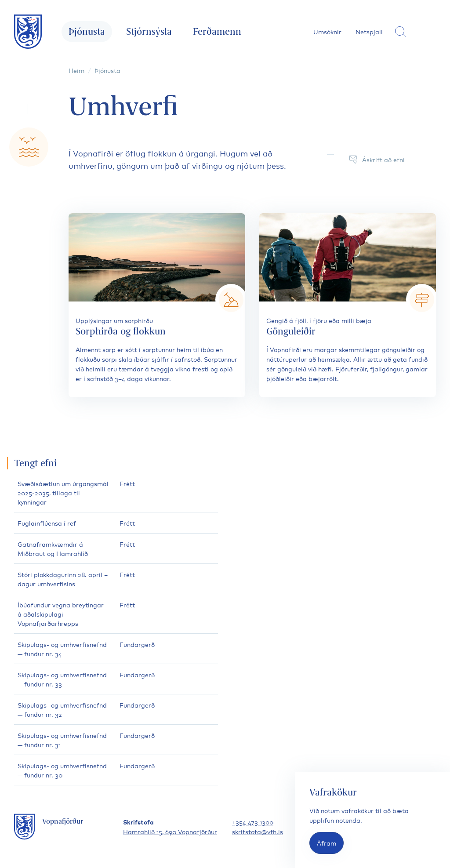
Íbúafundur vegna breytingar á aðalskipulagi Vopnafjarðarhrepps (61, 614)
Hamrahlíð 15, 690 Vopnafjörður (170, 831)
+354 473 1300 (253, 822)
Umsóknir (327, 31)
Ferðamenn (217, 31)
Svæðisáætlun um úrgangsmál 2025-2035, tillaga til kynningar (63, 492)
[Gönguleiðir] (348, 305)
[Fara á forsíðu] (28, 32)
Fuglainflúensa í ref (47, 523)
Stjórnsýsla (149, 31)
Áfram (327, 843)
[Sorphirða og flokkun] (157, 305)
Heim (76, 70)
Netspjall (369, 31)
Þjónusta (87, 31)
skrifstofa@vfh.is (258, 831)
